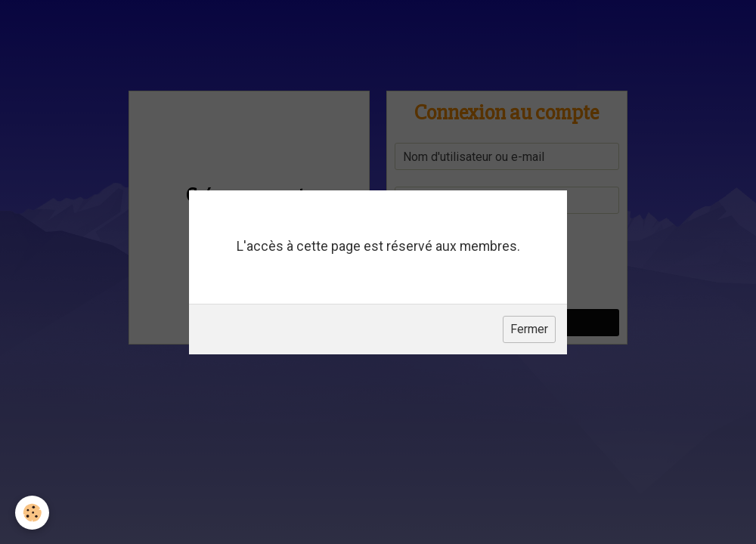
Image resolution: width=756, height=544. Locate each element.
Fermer (529, 329)
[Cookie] (32, 513)
